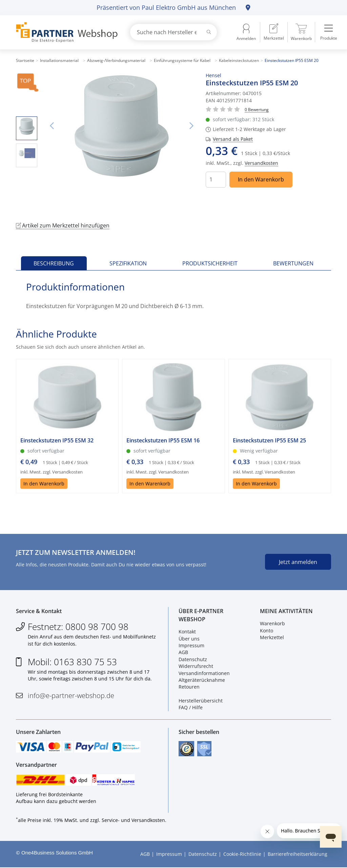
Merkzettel (272, 638)
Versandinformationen (204, 673)
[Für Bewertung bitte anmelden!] (257, 109)
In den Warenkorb (261, 179)
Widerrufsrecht (196, 666)
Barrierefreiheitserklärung (298, 855)
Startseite (25, 60)
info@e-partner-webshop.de (71, 696)
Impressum (191, 646)
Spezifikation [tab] (128, 263)
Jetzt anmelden (298, 562)
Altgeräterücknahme (202, 680)
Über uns (189, 639)
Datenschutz (193, 659)
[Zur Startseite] (65, 32)
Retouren (189, 687)
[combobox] (173, 32)
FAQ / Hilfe (191, 708)
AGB (183, 653)
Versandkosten (261, 163)
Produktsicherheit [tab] (210, 263)
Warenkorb (272, 624)
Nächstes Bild (191, 126)
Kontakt (187, 632)
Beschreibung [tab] (54, 263)
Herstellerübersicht (201, 701)
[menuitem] (274, 32)
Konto (267, 631)
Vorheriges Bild (52, 126)
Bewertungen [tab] (293, 263)
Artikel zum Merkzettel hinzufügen (63, 225)
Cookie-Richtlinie (242, 855)
